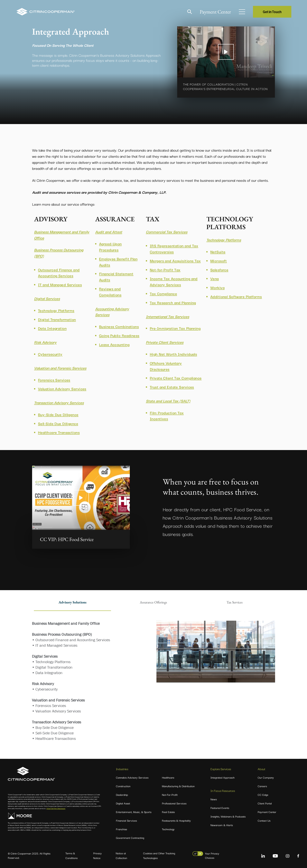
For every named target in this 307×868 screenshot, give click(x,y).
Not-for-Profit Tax (165, 270)
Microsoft (219, 261)
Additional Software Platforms (236, 296)
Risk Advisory (45, 342)
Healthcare (168, 777)
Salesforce (219, 270)
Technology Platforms (56, 310)
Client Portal (265, 803)
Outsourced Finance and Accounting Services (59, 273)
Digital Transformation (57, 319)
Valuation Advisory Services (62, 389)
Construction (123, 786)
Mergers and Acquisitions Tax (175, 261)
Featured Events (220, 808)
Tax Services (235, 602)
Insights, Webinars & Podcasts (228, 816)
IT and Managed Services (60, 285)
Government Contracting (130, 838)
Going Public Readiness (119, 335)
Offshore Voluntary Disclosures (166, 366)
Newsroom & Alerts (222, 825)
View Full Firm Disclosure (56, 808)
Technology (168, 829)
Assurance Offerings (153, 602)
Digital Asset (123, 803)
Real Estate (168, 812)
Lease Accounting (114, 344)
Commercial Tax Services (167, 232)
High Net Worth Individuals (173, 354)
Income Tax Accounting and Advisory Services (174, 281)
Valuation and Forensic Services (60, 368)
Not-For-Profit (170, 795)
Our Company (266, 777)
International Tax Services (167, 316)
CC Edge (263, 795)
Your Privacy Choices (212, 855)
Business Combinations (119, 326)
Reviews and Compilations (110, 292)
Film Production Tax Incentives (167, 416)
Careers (262, 786)
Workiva (217, 287)
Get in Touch (272, 12)
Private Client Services (165, 342)
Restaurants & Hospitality (176, 820)
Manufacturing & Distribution (178, 786)
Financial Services (126, 820)
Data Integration (52, 328)
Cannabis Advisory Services (132, 777)
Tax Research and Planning (173, 303)
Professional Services (174, 803)
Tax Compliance (163, 294)
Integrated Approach (223, 777)
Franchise (121, 829)
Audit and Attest (109, 232)
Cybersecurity (50, 354)
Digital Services (47, 298)
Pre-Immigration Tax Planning (175, 328)
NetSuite (218, 252)
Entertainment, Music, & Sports (134, 812)
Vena (215, 278)
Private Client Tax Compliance (176, 378)
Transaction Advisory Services (59, 402)
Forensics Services (54, 380)
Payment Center (215, 12)
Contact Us (264, 820)
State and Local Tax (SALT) (168, 401)
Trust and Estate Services (172, 387)
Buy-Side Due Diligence (58, 414)
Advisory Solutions (72, 602)
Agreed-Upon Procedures (110, 247)
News (214, 799)
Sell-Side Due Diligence (58, 423)
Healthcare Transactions (59, 432)
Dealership (122, 795)
